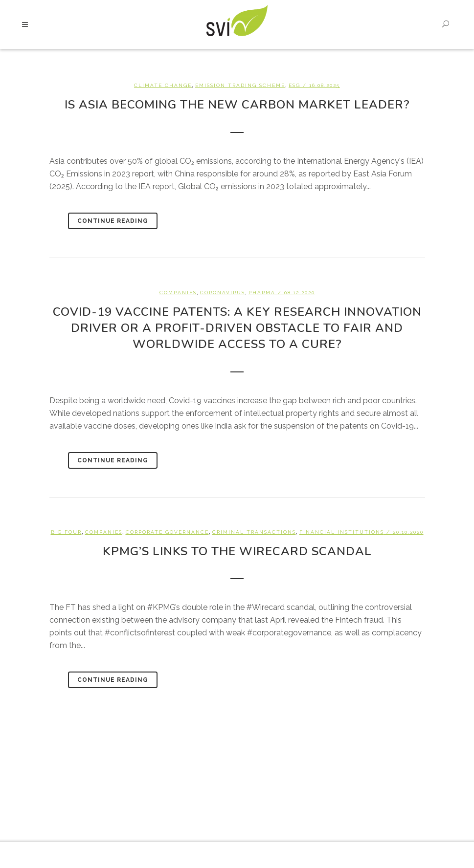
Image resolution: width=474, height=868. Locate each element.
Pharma (262, 293)
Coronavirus (223, 293)
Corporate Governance (167, 532)
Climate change (163, 85)
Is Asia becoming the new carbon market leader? (237, 105)
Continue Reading (113, 221)
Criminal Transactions (254, 532)
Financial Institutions (342, 532)
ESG (294, 85)
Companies (178, 293)
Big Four (66, 532)
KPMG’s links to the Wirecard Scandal (237, 551)
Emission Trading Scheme (240, 85)
